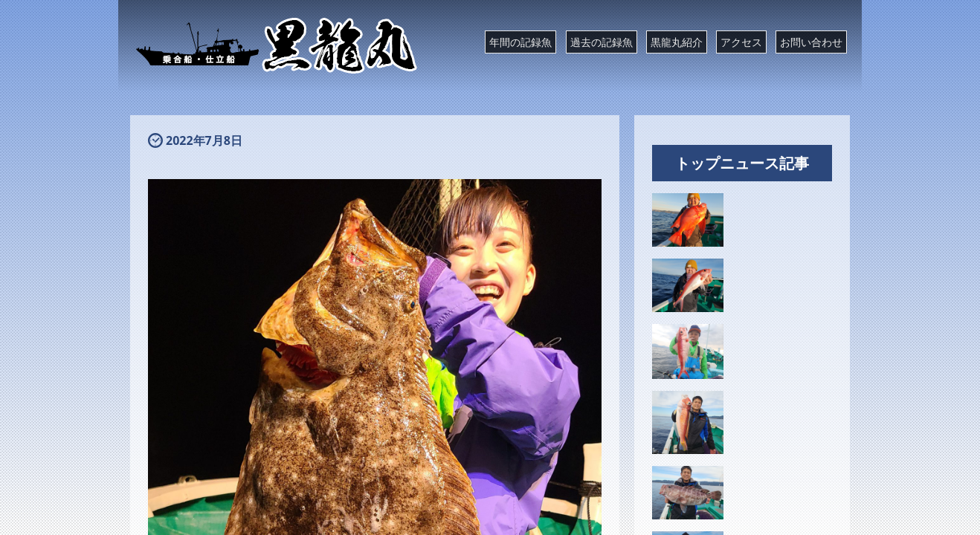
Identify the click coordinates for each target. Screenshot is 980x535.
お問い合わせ (811, 42)
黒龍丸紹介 (677, 42)
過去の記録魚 (602, 42)
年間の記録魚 (520, 42)
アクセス (741, 42)
